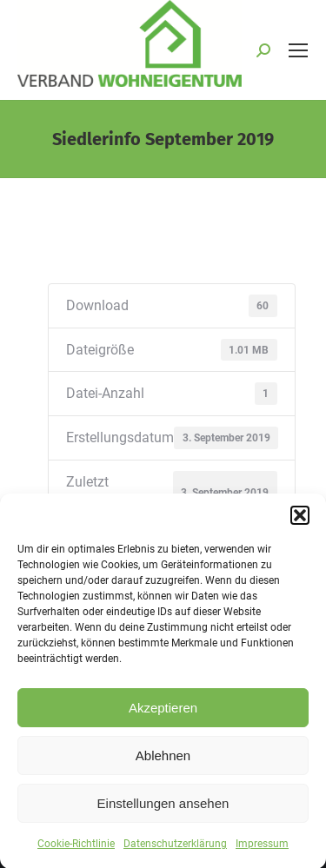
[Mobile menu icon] (298, 50)
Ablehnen (163, 765)
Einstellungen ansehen (163, 813)
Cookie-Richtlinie (76, 854)
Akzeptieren (163, 717)
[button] (300, 526)
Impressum (262, 854)
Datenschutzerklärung (175, 854)
